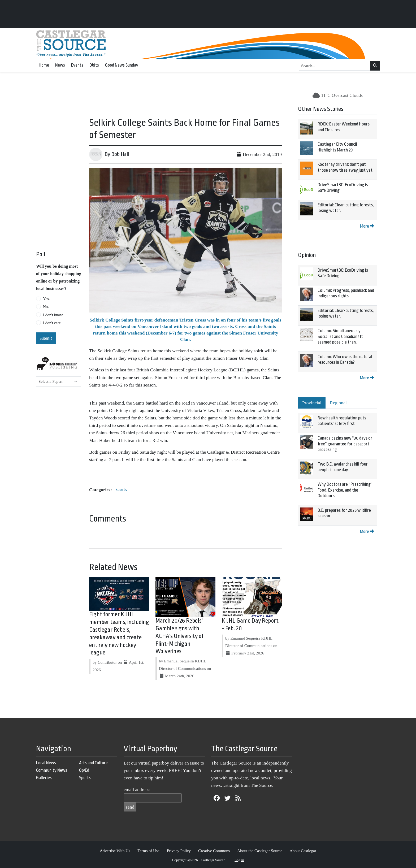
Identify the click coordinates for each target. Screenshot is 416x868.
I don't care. (52, 323)
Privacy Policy (179, 851)
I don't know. (53, 315)
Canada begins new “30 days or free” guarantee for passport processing (345, 444)
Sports (121, 490)
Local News (46, 763)
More (367, 226)
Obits (94, 65)
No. (46, 307)
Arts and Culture (93, 763)
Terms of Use (148, 851)
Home (44, 65)
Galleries (44, 778)
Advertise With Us (115, 851)
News (60, 65)
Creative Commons (214, 851)
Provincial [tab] (312, 403)
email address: (137, 789)
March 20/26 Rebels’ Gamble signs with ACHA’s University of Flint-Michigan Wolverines (179, 636)
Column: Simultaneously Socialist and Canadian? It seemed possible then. (340, 336)
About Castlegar (303, 851)
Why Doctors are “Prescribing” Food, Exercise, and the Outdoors (345, 490)
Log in (239, 860)
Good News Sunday (122, 65)
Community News (52, 770)
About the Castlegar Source (260, 851)
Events (77, 65)
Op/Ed (84, 770)
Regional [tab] (338, 403)
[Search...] (335, 66)
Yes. (46, 299)
